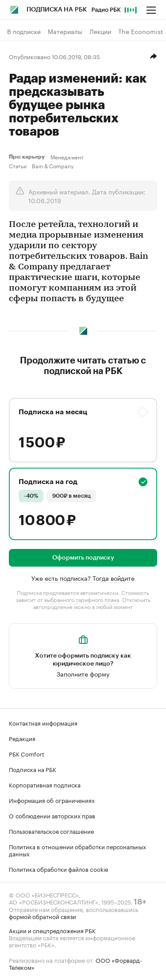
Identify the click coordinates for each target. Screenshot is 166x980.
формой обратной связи (42, 916)
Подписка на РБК (33, 769)
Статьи (18, 166)
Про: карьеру (28, 157)
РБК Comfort (27, 753)
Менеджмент (67, 157)
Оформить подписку (83, 558)
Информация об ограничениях (52, 800)
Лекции (100, 31)
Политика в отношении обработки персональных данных (77, 850)
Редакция (22, 738)
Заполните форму (83, 674)
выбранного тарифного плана (82, 599)
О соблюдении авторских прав (52, 815)
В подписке (24, 31)
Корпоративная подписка (45, 784)
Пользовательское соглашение (51, 831)
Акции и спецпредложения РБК (52, 930)
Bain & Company (53, 166)
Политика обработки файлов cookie (59, 869)
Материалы (65, 31)
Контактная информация (43, 723)
